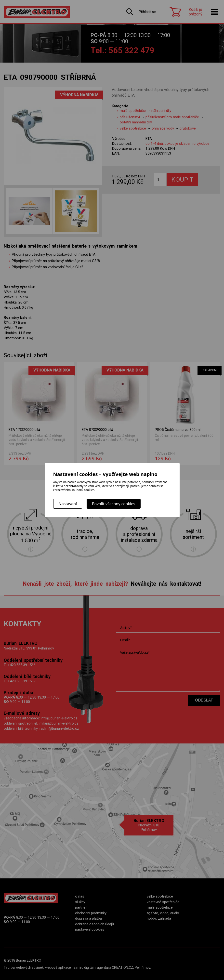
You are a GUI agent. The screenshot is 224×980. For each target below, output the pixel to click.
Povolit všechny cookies (114, 504)
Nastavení (68, 504)
